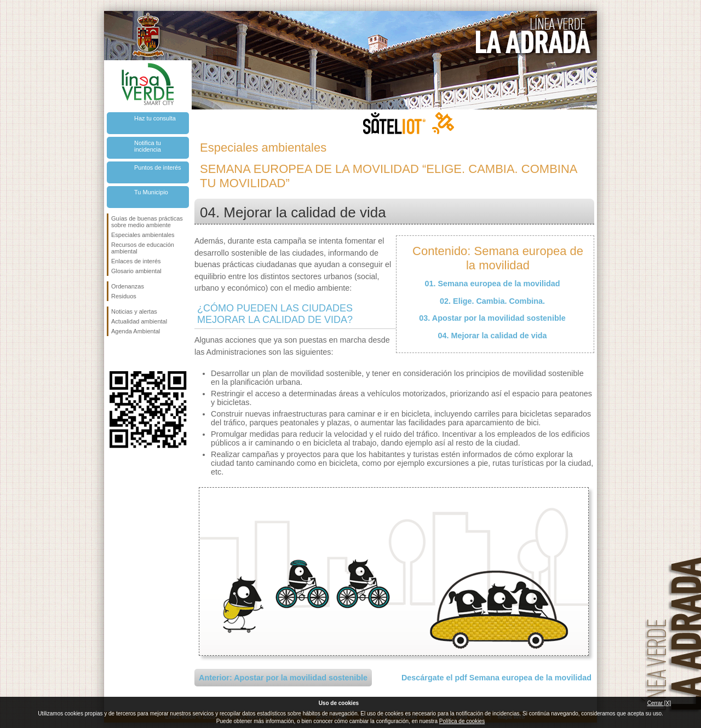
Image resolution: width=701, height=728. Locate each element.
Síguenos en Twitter (131, 354)
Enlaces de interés (136, 261)
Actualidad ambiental (139, 321)
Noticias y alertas (134, 311)
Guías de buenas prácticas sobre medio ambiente (147, 222)
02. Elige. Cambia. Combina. (492, 301)
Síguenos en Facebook (113, 354)
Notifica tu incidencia (148, 146)
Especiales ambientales (143, 235)
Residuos (124, 296)
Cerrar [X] (659, 703)
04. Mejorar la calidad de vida (492, 336)
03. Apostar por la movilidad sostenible (492, 318)
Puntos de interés (158, 167)
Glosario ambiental (136, 271)
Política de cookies (462, 721)
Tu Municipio (151, 192)
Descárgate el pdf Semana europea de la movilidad (496, 678)
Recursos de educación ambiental (143, 248)
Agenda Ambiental (136, 331)
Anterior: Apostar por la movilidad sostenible (283, 678)
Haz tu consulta (155, 118)
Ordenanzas (128, 286)
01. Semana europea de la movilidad (492, 284)
